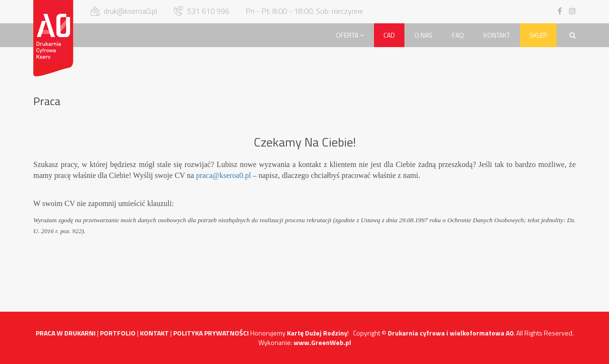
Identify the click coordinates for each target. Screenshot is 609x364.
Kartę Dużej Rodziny (317, 333)
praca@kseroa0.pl (224, 175)
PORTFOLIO (118, 333)
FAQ (458, 35)
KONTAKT (154, 333)
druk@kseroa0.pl (130, 11)
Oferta (350, 35)
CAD (389, 35)
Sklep (538, 35)
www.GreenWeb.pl (322, 342)
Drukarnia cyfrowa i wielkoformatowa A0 (451, 333)
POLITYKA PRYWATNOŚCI (211, 333)
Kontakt (497, 35)
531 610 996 (208, 11)
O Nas (423, 35)
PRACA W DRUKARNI (66, 333)
